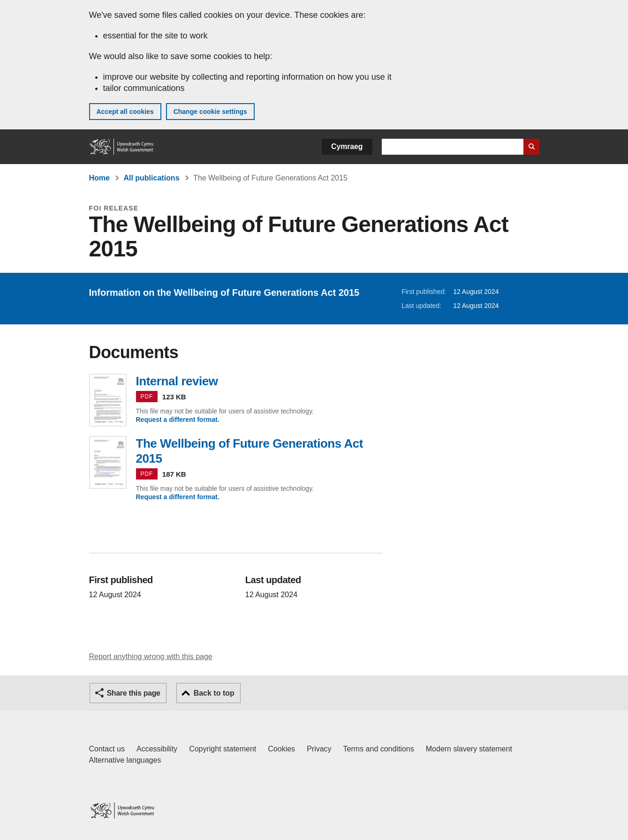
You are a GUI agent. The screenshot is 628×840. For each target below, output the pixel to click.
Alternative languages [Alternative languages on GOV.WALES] (125, 760)
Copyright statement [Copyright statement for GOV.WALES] (223, 749)
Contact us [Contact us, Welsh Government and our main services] (107, 749)
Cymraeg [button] (347, 146)
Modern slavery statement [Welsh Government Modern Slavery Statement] (469, 749)
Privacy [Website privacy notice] (319, 749)
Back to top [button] (214, 693)
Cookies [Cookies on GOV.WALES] (281, 749)
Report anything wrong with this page (151, 656)
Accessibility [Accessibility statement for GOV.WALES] (157, 749)
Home (99, 178)
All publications (151, 178)
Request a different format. (178, 420)
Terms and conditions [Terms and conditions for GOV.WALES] (379, 749)
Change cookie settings (210, 112)
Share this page (134, 693)
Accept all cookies (125, 112)
